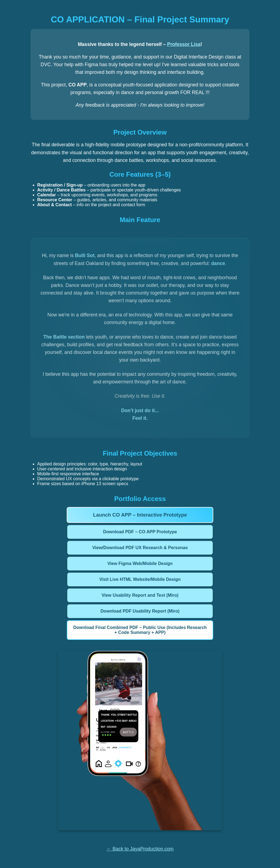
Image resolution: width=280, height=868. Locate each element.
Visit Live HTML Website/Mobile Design (140, 579)
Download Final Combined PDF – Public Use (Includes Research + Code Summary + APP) (140, 630)
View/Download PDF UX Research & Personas (140, 548)
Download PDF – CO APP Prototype (140, 532)
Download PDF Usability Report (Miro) (140, 611)
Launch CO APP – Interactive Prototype (140, 515)
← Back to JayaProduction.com (140, 849)
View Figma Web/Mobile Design (140, 563)
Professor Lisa (184, 44)
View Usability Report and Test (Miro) (140, 595)
